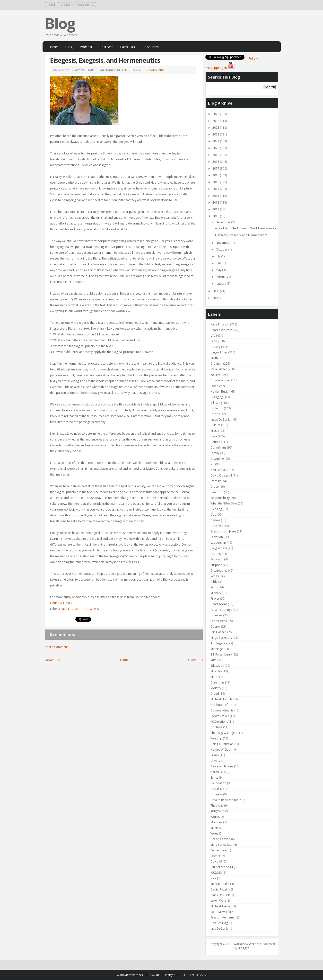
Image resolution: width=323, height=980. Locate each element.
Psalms (215, 520)
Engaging (217, 397)
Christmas (217, 682)
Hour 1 (55, 603)
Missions (216, 822)
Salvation (217, 537)
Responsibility (220, 498)
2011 (216, 209)
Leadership (218, 543)
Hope (214, 414)
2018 (216, 162)
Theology (217, 805)
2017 (216, 168)
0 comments (155, 70)
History (215, 347)
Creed (215, 694)
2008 (216, 298)
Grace (215, 487)
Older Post (196, 660)
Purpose (216, 565)
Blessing (216, 509)
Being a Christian (222, 744)
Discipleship (219, 571)
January (221, 283)
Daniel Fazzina (220, 889)
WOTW (94, 609)
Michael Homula (222, 699)
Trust (214, 431)
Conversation (220, 380)
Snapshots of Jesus (223, 531)
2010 (216, 216)
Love (214, 436)
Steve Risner (219, 369)
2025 (216, 114)
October (222, 249)
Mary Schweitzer (222, 845)
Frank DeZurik (220, 895)
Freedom (217, 492)
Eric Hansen (218, 632)
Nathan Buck (219, 391)
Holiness (216, 794)
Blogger (243, 948)
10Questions (219, 722)
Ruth (214, 660)
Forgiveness (219, 548)
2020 (216, 148)
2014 (216, 189)
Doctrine (216, 727)
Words (215, 817)
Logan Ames (219, 352)
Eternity (216, 481)
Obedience (218, 386)
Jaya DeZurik (219, 929)
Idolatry (216, 688)
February (222, 277)
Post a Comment (56, 647)
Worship (216, 738)
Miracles (216, 671)
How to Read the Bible (226, 800)
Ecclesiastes (219, 621)
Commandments (222, 710)
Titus (214, 677)
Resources (151, 47)
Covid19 (216, 861)
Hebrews (217, 526)
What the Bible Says (224, 503)
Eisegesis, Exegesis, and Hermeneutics (105, 60)
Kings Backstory (221, 638)
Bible (214, 582)
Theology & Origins (224, 733)
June (219, 263)
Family (215, 453)
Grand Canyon (220, 839)
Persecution (219, 850)
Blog (60, 23)
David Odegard (221, 475)
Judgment (217, 811)
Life (213, 336)
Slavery (215, 761)
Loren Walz (218, 901)
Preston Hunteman (223, 917)
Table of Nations (222, 766)
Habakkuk (217, 789)
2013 (216, 196)
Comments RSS (86, 5)
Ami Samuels (219, 470)
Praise (215, 755)
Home (50, 5)
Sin (212, 464)
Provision (217, 559)
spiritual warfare (222, 912)
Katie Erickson (70, 609)
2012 (216, 202)
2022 (216, 134)
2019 (216, 155)
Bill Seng (216, 403)
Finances (216, 615)
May (219, 270)
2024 (216, 121)
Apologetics (219, 643)
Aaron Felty (218, 772)
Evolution (217, 408)
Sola (213, 878)
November (224, 243)
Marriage (217, 649)
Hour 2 (68, 603)
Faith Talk (128, 47)
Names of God (221, 750)
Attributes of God (223, 705)
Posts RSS (65, 5)
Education (217, 666)
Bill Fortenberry (221, 654)
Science (216, 856)
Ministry (216, 593)
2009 (216, 291)
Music (214, 828)
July (218, 256)
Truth (85, 609)
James (215, 576)
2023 (216, 128)
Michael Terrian (221, 906)
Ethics (214, 778)
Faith (214, 341)
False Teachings (221, 610)
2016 (216, 175)
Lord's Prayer (220, 716)
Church (215, 442)
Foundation (218, 783)
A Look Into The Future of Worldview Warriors (246, 228)
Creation (216, 364)
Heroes (216, 554)
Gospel (215, 626)
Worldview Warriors (247, 944)
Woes (214, 833)
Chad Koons (219, 604)
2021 (216, 141)
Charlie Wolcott (221, 330)
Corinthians (218, 447)
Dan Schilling (219, 923)
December (223, 222)
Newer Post (53, 660)
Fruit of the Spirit (222, 867)
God (214, 515)
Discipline (217, 459)
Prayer (215, 598)
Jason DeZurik (220, 419)
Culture (215, 425)
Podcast (86, 47)
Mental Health (220, 884)
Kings (214, 587)
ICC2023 (216, 873)
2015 (216, 182)
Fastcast (106, 47)
